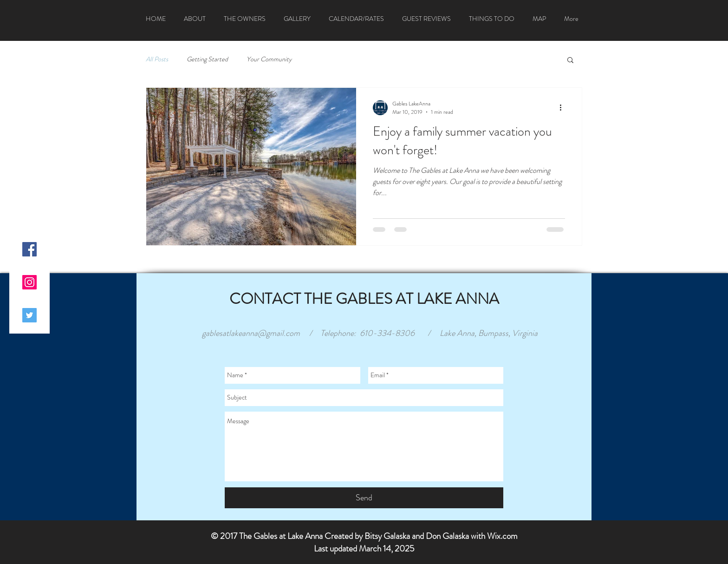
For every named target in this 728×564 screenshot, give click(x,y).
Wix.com (502, 536)
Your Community (269, 59)
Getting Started (207, 59)
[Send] (364, 498)
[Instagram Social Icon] (29, 282)
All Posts (157, 59)
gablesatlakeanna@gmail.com (251, 333)
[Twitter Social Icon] (29, 315)
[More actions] (564, 108)
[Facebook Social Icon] (29, 249)
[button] (570, 61)
